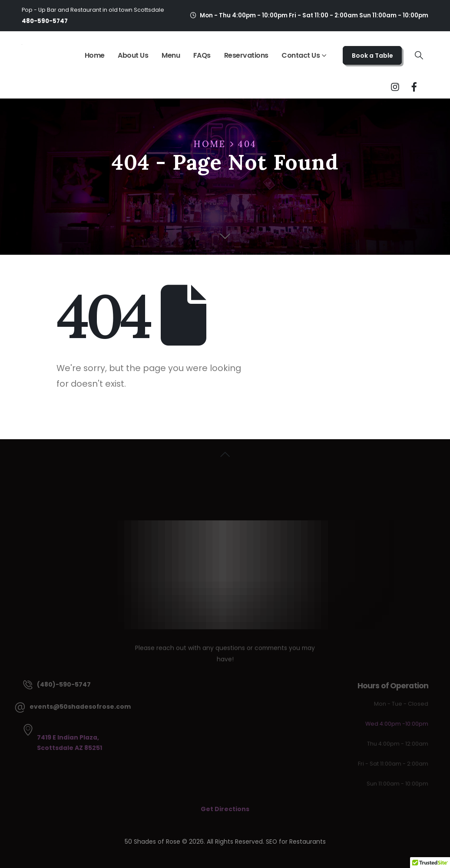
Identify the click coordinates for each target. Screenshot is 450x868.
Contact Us (301, 55)
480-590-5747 (45, 21)
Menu (171, 55)
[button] (419, 56)
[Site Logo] (22, 44)
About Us (133, 55)
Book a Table (372, 56)
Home (95, 55)
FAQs (202, 55)
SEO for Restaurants (296, 842)
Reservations (246, 55)
